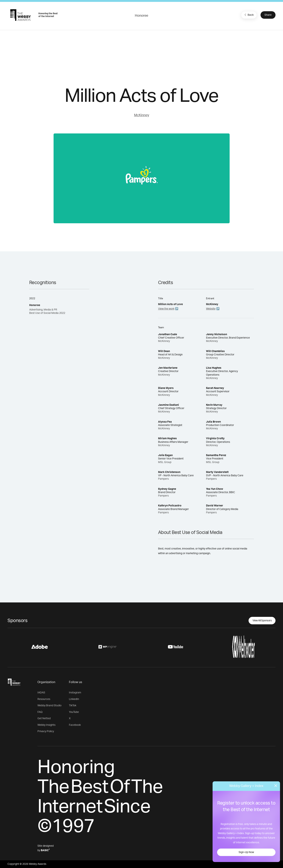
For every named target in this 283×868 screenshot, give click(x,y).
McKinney (142, 115)
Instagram (75, 693)
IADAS (41, 693)
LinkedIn (74, 699)
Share (268, 15)
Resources (44, 699)
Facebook (75, 725)
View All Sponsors (262, 621)
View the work (166, 309)
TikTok (73, 706)
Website (211, 309)
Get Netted (44, 718)
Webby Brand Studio (49, 706)
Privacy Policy (46, 731)
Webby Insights (46, 725)
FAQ (40, 712)
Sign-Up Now (246, 852)
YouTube (74, 712)
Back (249, 15)
